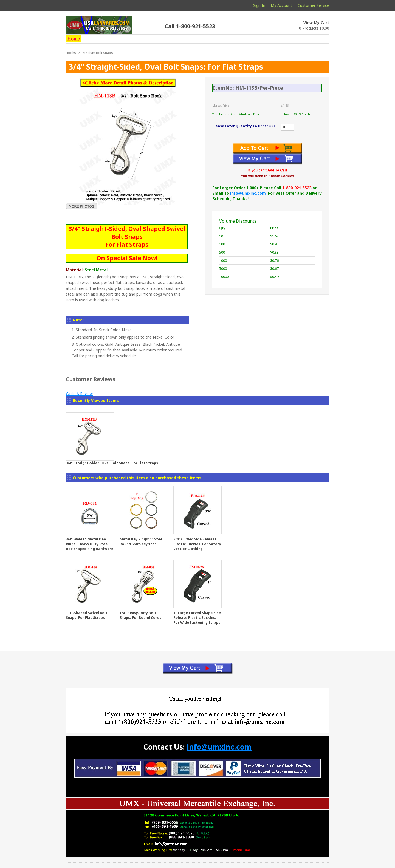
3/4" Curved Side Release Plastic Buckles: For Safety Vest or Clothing (197, 544)
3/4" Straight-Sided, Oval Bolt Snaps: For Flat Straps (112, 463)
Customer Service (313, 5)
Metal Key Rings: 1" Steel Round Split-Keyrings (142, 542)
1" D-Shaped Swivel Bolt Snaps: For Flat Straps (87, 615)
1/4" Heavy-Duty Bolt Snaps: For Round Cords (140, 615)
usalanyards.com (99, 25)
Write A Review (79, 394)
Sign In (259, 5)
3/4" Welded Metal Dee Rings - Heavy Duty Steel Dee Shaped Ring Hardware (90, 544)
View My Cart (316, 23)
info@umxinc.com (248, 193)
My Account (281, 5)
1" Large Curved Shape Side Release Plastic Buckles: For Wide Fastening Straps (197, 618)
